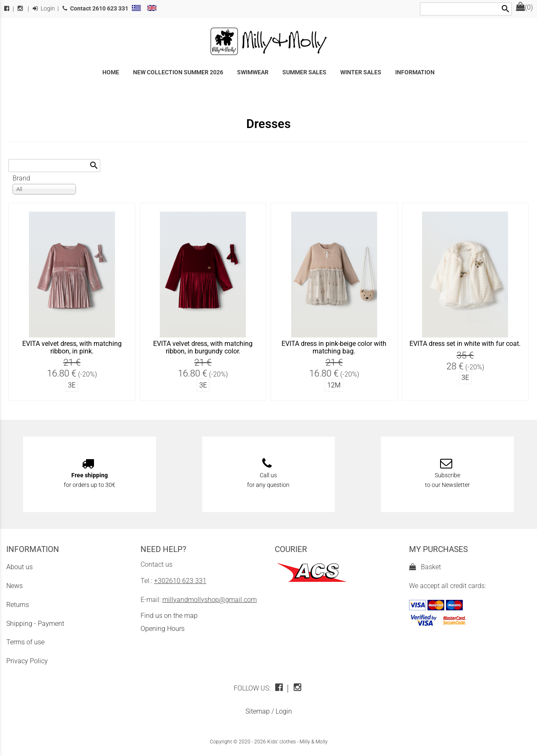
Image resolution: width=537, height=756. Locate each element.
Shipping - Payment (35, 624)
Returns (18, 605)
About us (20, 567)
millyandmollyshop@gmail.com (210, 600)
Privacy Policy (27, 661)
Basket (425, 567)
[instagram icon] (298, 688)
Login (44, 9)
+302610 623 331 (180, 581)
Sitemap (258, 711)
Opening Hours (163, 629)
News (14, 586)
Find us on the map (169, 616)
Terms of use (25, 642)
